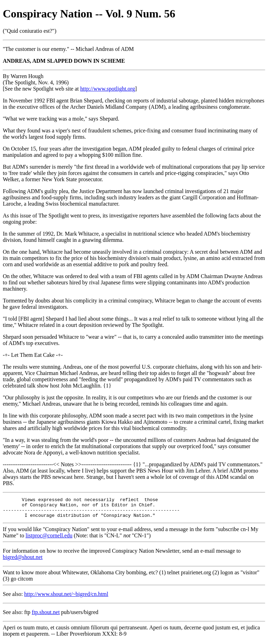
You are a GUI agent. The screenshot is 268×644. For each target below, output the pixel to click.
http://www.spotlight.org (108, 89)
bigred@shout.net (23, 561)
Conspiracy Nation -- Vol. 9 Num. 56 (89, 14)
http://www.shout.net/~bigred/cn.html (66, 598)
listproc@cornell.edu (49, 540)
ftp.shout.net (46, 616)
